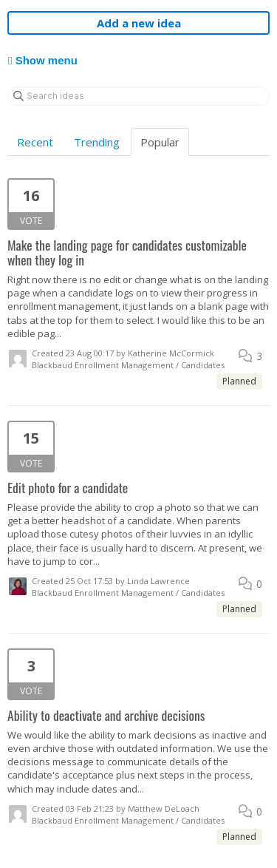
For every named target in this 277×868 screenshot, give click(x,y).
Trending (97, 142)
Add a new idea (139, 23)
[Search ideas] (138, 96)
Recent (35, 142)
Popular (160, 142)
